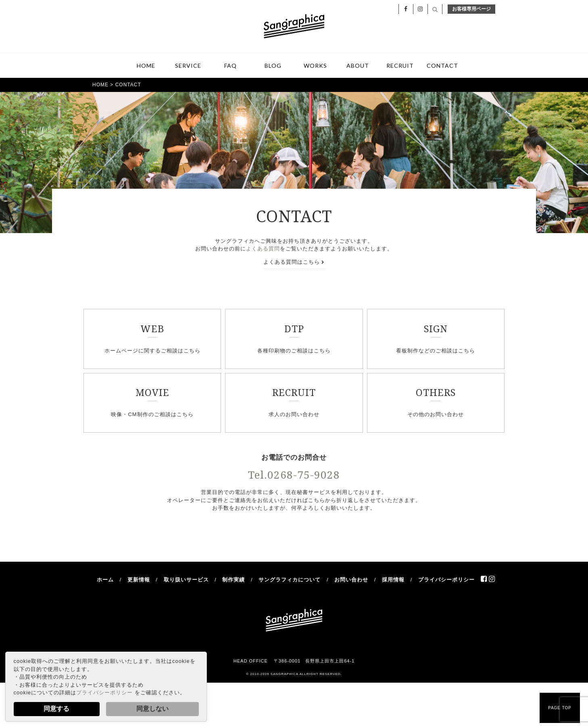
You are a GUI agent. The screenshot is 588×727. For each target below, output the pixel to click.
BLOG (273, 67)
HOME (146, 67)
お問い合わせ (351, 581)
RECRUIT (400, 67)
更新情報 (139, 581)
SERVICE (188, 67)
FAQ (230, 67)
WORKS (315, 67)
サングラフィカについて (290, 581)
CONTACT (442, 67)
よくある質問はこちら (294, 263)
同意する (56, 709)
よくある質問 (263, 250)
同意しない (152, 709)
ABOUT (358, 67)
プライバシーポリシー (104, 693)
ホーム (105, 581)
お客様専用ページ (471, 10)
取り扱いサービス (186, 581)
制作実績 (234, 581)
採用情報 (393, 581)
